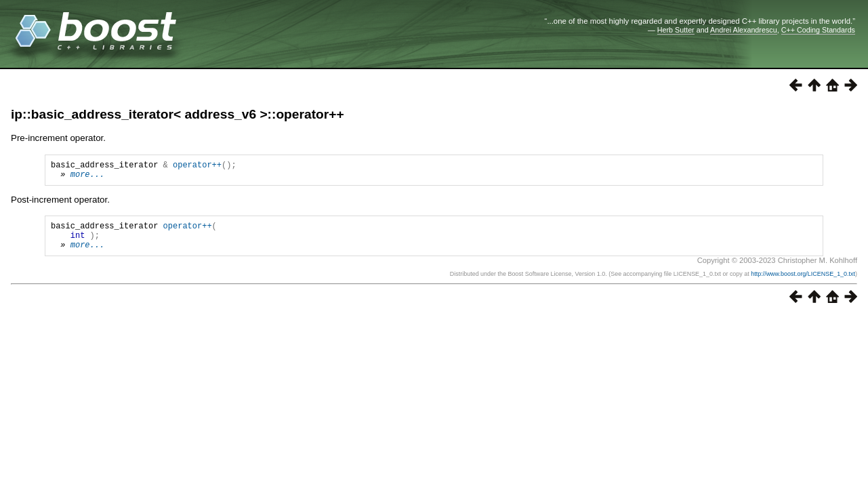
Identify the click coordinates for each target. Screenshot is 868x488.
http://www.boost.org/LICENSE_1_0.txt (803, 284)
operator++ (197, 166)
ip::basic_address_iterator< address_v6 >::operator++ (178, 114)
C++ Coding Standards (818, 30)
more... (87, 178)
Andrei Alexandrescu (744, 30)
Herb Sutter (676, 30)
